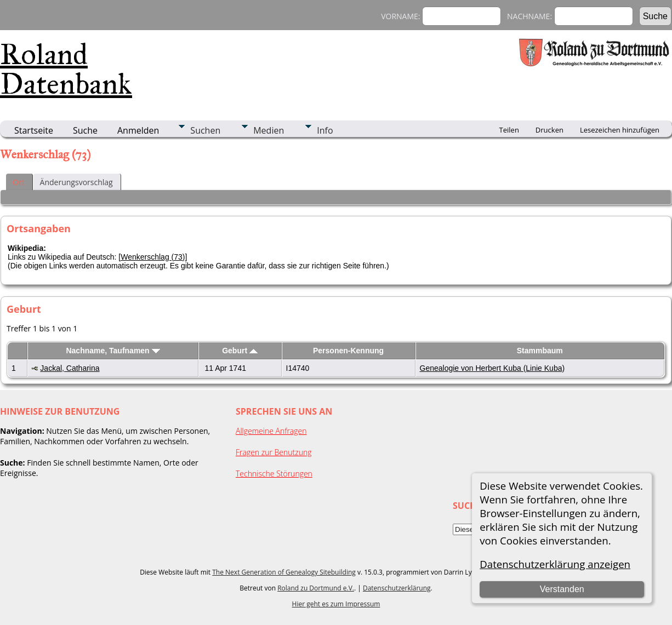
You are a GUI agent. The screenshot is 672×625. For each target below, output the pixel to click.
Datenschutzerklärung (397, 588)
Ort (19, 182)
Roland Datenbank (66, 69)
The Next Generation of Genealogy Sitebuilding (284, 572)
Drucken (549, 130)
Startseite (34, 130)
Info (325, 130)
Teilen (509, 130)
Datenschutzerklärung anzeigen (555, 564)
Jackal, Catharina (70, 368)
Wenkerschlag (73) (153, 257)
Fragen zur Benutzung (274, 452)
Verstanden (562, 589)
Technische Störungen (274, 474)
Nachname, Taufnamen (113, 351)
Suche (85, 130)
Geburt (240, 351)
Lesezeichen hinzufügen (620, 130)
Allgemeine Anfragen (271, 431)
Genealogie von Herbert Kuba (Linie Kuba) (492, 368)
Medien (269, 130)
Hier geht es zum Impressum (336, 604)
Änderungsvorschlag (76, 182)
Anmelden (138, 130)
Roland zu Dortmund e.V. (316, 588)
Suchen (205, 130)
